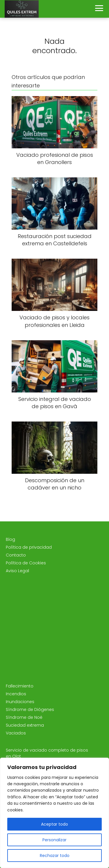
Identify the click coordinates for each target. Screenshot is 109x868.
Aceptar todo (54, 824)
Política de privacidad (29, 547)
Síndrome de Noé (24, 717)
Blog (10, 539)
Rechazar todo (55, 856)
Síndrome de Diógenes (30, 709)
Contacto (16, 555)
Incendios (16, 694)
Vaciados (16, 733)
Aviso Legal (17, 571)
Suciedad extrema (25, 725)
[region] (54, 813)
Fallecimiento (20, 686)
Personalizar (54, 840)
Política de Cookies (26, 563)
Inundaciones (20, 702)
